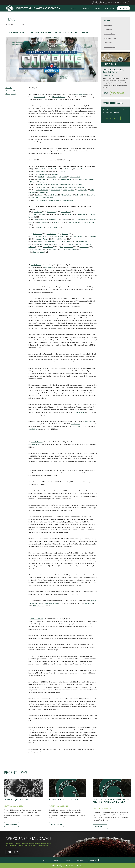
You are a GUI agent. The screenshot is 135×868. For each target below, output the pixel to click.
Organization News (109, 34)
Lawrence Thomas (47, 197)
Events (86, 8)
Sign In (109, 3)
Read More (12, 824)
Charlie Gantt (52, 177)
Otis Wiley (62, 171)
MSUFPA (9, 88)
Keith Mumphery (73, 222)
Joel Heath (35, 197)
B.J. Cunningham (66, 179)
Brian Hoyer (41, 171)
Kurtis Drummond (42, 190)
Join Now (13, 852)
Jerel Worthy (42, 182)
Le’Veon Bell (54, 184)
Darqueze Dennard (55, 187)
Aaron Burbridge (52, 195)
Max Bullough (41, 187)
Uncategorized (18, 25)
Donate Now (112, 118)
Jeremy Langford (69, 190)
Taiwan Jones (55, 190)
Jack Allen (40, 195)
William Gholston (67, 184)
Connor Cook (91, 195)
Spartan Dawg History (110, 38)
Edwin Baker (41, 179)
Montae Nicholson (59, 97)
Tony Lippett (82, 190)
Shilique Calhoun (66, 195)
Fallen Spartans (108, 25)
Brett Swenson (42, 174)
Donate (123, 8)
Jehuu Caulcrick (42, 169)
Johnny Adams (42, 184)
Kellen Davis (55, 169)
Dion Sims (79, 184)
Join (120, 3)
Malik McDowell (39, 97)
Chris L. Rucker (75, 177)
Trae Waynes (43, 192)
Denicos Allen (80, 412)
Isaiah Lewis (81, 187)
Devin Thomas (67, 169)
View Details (118, 93)
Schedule (109, 8)
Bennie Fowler (70, 187)
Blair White (55, 174)
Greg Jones (63, 177)
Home (8, 25)
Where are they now (109, 47)
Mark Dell (41, 177)
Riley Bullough (80, 94)
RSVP (106, 93)
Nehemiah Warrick (80, 169)
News (97, 8)
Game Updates (108, 29)
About (74, 8)
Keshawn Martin (81, 179)
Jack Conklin (79, 195)
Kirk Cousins (53, 179)
